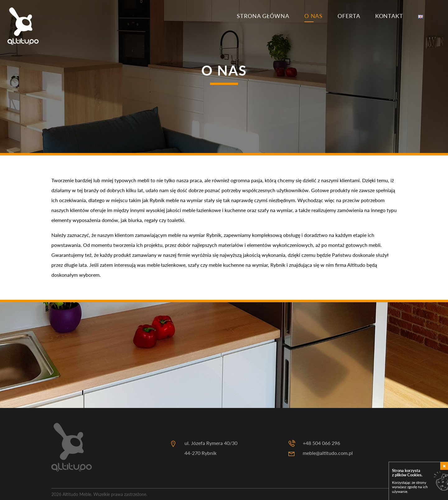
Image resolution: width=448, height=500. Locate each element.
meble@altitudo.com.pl (328, 453)
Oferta (349, 16)
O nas (314, 16)
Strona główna (263, 16)
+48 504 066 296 (321, 443)
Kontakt (389, 16)
